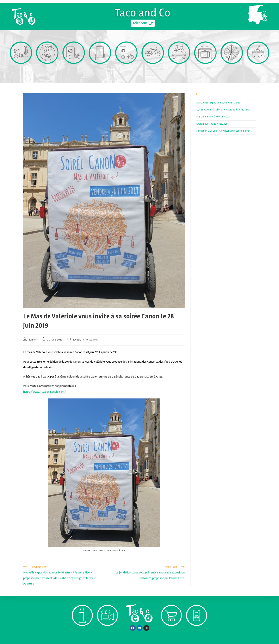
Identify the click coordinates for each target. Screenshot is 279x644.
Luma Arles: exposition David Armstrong (218, 103)
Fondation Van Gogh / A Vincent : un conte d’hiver (223, 131)
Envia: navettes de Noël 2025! (212, 124)
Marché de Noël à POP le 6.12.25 (214, 117)
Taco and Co (143, 12)
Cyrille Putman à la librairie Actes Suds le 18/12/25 (223, 110)
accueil (77, 339)
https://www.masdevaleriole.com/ (45, 392)
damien (33, 339)
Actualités (92, 339)
